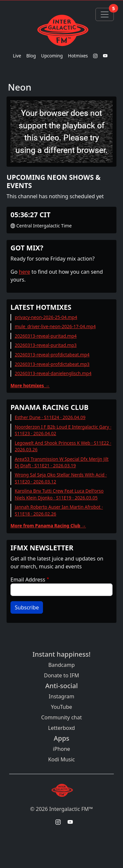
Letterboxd (62, 728)
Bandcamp (61, 665)
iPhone (61, 749)
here (25, 272)
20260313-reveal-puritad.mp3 (46, 345)
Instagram (62, 696)
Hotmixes (78, 56)
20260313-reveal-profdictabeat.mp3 (52, 364)
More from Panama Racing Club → (48, 526)
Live (17, 56)
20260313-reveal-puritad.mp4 (46, 336)
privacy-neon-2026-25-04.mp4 (46, 317)
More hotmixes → (30, 385)
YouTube (61, 707)
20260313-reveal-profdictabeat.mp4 (52, 355)
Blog (31, 56)
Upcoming (52, 56)
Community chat (61, 717)
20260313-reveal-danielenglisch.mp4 (53, 373)
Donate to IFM (61, 675)
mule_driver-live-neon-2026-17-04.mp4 (55, 326)
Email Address (28, 580)
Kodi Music (62, 759)
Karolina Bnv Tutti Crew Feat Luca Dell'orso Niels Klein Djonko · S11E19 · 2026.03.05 (59, 494)
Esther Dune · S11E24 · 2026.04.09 (50, 417)
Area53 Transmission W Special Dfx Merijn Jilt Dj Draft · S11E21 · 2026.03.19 (62, 462)
